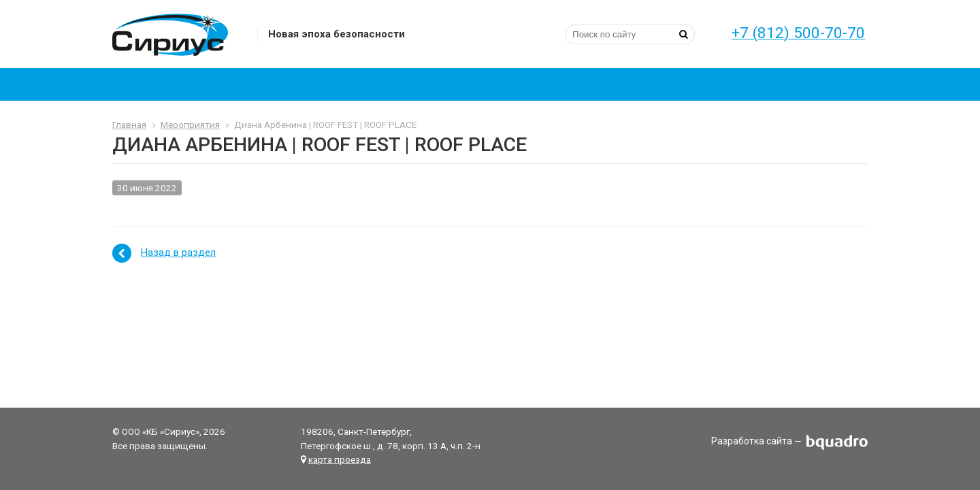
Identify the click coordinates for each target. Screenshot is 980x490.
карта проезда (340, 459)
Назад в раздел (178, 252)
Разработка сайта (752, 442)
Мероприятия (190, 125)
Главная (129, 125)
